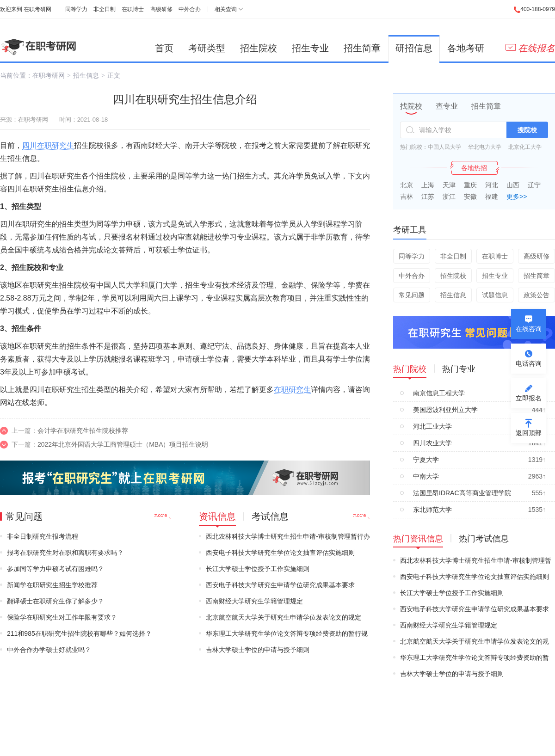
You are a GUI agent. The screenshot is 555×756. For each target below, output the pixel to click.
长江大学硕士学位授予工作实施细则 (258, 569)
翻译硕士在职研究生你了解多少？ (55, 601)
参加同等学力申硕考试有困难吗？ (55, 569)
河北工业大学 (432, 426)
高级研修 (161, 9)
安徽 (470, 197)
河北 (492, 185)
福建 (492, 197)
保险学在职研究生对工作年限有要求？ (62, 617)
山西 (513, 185)
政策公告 (536, 295)
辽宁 (534, 185)
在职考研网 (37, 9)
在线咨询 (529, 329)
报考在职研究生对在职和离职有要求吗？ (65, 553)
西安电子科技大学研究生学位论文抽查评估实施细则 (280, 553)
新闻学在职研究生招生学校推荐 (52, 585)
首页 (164, 48)
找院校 (411, 106)
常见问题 (412, 295)
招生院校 (259, 48)
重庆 (470, 185)
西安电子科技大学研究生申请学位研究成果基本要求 (280, 585)
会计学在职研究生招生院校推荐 (83, 430)
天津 (449, 185)
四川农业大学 (432, 443)
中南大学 (426, 476)
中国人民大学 (444, 147)
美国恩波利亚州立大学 (445, 410)
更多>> (517, 197)
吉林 (407, 197)
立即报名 (529, 398)
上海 (428, 185)
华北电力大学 (485, 147)
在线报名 (530, 48)
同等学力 (76, 9)
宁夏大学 (426, 460)
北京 (407, 185)
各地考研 (466, 48)
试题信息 (495, 295)
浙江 (449, 197)
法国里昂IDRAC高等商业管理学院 (462, 493)
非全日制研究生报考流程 (43, 536)
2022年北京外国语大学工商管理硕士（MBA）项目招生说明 (123, 444)
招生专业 (310, 48)
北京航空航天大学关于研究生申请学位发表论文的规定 (284, 617)
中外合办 (190, 9)
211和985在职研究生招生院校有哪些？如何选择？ (79, 633)
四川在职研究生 (48, 145)
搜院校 (527, 130)
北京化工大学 (525, 147)
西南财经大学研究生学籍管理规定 (254, 601)
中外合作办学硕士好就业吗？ (49, 650)
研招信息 (414, 48)
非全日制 (105, 9)
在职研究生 (292, 390)
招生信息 (86, 75)
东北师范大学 (432, 510)
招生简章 (362, 48)
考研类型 (207, 48)
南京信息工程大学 (439, 393)
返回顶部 (529, 433)
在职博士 (133, 9)
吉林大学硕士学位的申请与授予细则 (258, 650)
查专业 (447, 106)
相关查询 (226, 9)
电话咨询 (529, 363)
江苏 (428, 197)
